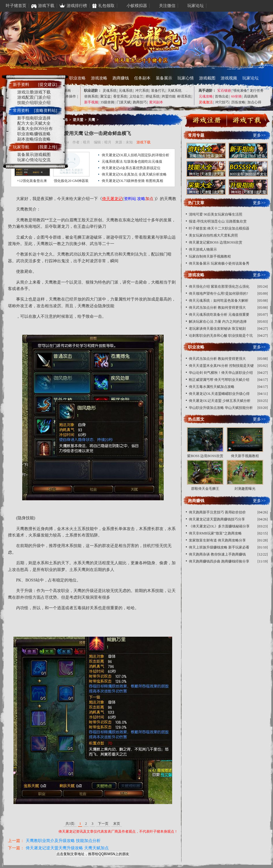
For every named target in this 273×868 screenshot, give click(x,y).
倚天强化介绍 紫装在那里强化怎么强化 (219, 287)
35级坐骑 (107, 102)
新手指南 (25, 118)
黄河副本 (156, 102)
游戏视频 (229, 78)
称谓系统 (184, 96)
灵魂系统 (110, 91)
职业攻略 (77, 78)
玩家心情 (186, 78)
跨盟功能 (169, 96)
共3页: (70, 824)
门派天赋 (124, 102)
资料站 (130, 199)
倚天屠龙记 (112, 199)
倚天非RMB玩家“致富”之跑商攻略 (215, 533)
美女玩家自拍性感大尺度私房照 (213, 235)
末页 (117, 824)
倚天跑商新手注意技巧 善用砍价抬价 (217, 512)
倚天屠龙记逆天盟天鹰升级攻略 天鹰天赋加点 (67, 848)
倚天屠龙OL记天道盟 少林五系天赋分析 (220, 401)
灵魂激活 (206, 102)
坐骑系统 (91, 96)
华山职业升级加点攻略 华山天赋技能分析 (221, 408)
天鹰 (91, 120)
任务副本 (142, 78)
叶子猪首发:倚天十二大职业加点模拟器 (219, 228)
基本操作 (69, 96)
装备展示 (164, 78)
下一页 (103, 824)
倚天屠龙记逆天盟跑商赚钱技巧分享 (217, 519)
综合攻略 (42, 139)
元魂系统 (126, 91)
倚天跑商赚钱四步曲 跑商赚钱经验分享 (219, 561)
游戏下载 (144, 142)
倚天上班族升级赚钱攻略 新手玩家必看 (219, 547)
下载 (247, 121)
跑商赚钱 (121, 78)
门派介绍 (42, 97)
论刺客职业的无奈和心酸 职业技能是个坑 (221, 336)
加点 (149, 199)
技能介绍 (25, 103)
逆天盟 (78, 120)
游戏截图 (207, 78)
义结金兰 (136, 96)
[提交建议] (47, 85)
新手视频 (91, 102)
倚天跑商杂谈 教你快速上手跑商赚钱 (217, 554)
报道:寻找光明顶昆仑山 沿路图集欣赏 (218, 221)
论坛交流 (42, 160)
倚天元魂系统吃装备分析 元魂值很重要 (219, 315)
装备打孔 (158, 91)
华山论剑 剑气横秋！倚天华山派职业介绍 (221, 373)
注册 (207, 121)
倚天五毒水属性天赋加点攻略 (212, 387)
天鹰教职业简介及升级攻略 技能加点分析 (63, 841)
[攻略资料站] (45, 111)
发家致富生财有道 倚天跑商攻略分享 (217, 540)
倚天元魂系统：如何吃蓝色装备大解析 (219, 301)
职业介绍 (42, 103)
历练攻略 (238, 102)
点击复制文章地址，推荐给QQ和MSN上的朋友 (93, 854)
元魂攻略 (206, 96)
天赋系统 (174, 91)
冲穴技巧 (222, 102)
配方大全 (25, 123)
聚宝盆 (106, 96)
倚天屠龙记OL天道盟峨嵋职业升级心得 (219, 394)
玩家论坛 (250, 78)
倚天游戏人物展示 (203, 249)
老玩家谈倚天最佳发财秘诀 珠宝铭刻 (217, 329)
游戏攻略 (99, 78)
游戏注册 (25, 92)
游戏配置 (25, 97)
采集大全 (25, 129)
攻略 (141, 199)
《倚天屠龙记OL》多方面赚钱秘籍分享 (219, 526)
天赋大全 (42, 123)
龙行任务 (257, 91)
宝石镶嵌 (224, 91)
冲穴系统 (142, 91)
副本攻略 (25, 139)
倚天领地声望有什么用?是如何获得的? (218, 294)
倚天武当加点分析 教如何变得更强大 (217, 308)
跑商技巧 (140, 102)
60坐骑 (236, 96)
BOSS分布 (43, 129)
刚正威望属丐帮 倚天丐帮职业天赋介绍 (219, 380)
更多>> (259, 135)
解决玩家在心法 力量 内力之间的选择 (218, 322)
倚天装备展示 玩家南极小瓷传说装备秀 (219, 263)
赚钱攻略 (42, 134)
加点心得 (254, 102)
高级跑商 (251, 96)
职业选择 (42, 118)
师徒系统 (153, 96)
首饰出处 (222, 96)
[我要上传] (47, 147)
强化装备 (240, 91)
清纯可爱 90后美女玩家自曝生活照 (216, 214)
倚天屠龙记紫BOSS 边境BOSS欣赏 (216, 242)
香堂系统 (120, 96)
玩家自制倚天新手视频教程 (210, 256)
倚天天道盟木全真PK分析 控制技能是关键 (221, 366)
